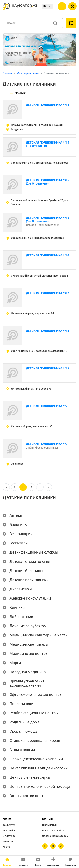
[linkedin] (61, 846)
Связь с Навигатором (55, 836)
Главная (7, 73)
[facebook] (45, 846)
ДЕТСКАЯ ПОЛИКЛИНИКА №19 (48, 368)
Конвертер (9, 825)
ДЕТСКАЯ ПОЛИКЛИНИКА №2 (47, 406)
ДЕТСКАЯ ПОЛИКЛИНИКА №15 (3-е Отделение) (48, 219)
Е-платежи (9, 836)
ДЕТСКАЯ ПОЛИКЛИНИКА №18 (48, 331)
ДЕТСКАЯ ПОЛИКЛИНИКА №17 (48, 293)
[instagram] (53, 846)
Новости (8, 841)
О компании (49, 825)
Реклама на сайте (53, 831)
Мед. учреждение (28, 73)
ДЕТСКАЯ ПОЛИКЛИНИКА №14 (48, 105)
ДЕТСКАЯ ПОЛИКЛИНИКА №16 (48, 255)
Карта (6, 847)
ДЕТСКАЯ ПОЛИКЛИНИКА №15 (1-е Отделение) (48, 144)
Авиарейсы (9, 831)
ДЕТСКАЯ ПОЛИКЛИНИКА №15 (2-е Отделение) (48, 182)
